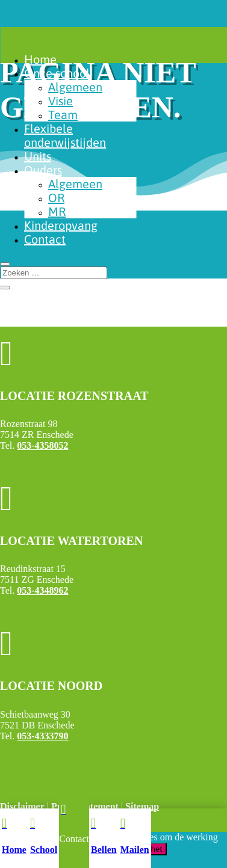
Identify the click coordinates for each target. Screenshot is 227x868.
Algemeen (75, 87)
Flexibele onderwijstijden (65, 135)
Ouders (43, 170)
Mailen (135, 850)
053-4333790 (42, 736)
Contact (45, 239)
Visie (61, 101)
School (44, 850)
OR (56, 198)
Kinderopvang (61, 225)
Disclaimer (22, 806)
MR (57, 211)
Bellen (104, 850)
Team (63, 115)
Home (40, 59)
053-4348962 (42, 590)
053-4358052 (42, 445)
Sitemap (142, 806)
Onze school (57, 73)
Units (38, 156)
